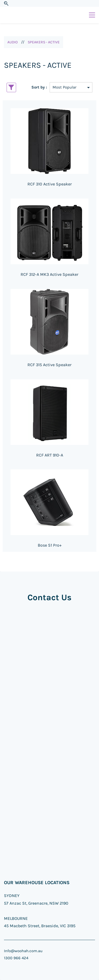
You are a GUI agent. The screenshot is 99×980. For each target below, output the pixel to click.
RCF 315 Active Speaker (49, 365)
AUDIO (13, 42)
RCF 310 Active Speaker (50, 184)
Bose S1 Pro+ (50, 545)
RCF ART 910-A (50, 455)
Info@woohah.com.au (23, 951)
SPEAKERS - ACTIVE (44, 42)
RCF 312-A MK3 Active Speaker (49, 274)
